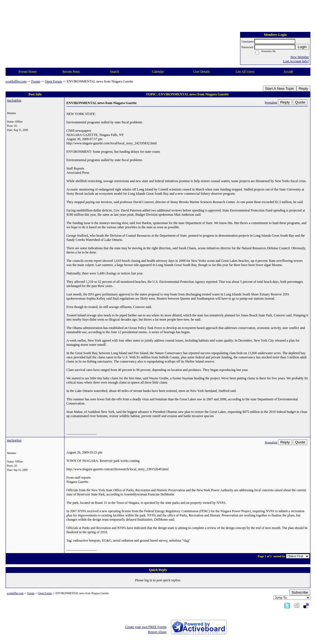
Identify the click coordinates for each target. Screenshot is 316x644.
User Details (201, 72)
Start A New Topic (280, 89)
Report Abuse (157, 632)
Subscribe (300, 592)
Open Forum (53, 81)
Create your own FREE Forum (146, 627)
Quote (300, 102)
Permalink (271, 102)
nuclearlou (14, 100)
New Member (300, 57)
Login (302, 47)
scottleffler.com (16, 81)
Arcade (288, 72)
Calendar (158, 72)
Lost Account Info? (296, 61)
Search (115, 72)
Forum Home (27, 72)
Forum (36, 81)
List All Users (245, 72)
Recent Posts (71, 72)
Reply (303, 89)
